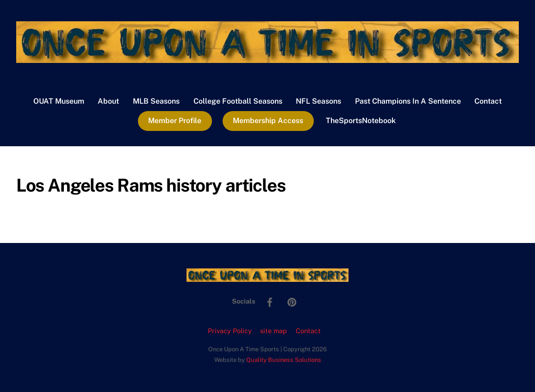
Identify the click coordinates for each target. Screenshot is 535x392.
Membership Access (268, 121)
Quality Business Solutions (284, 360)
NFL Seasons (318, 101)
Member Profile (175, 121)
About (108, 101)
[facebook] (270, 301)
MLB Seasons (156, 101)
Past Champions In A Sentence (408, 101)
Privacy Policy (230, 331)
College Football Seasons (238, 101)
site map (274, 331)
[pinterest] (292, 301)
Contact (488, 101)
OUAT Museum (59, 101)
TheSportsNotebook (361, 121)
